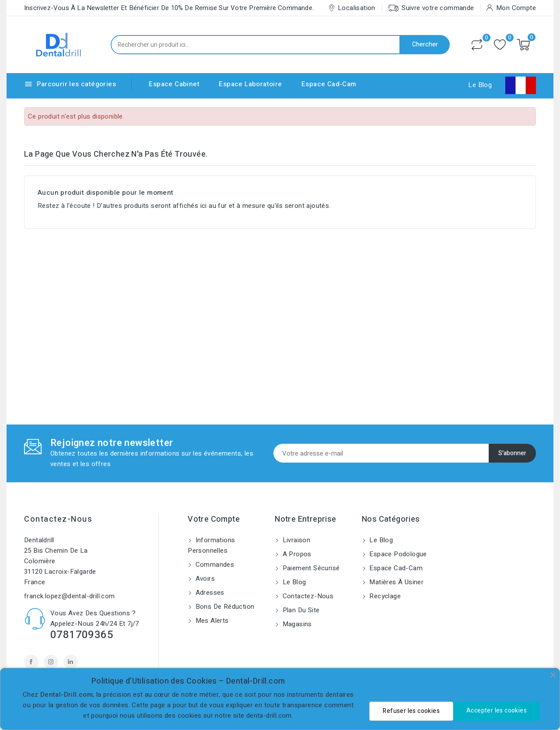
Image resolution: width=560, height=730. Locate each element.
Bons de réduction (224, 607)
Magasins (296, 624)
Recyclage (384, 596)
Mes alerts (211, 621)
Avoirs (204, 579)
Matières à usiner (395, 582)
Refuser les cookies (411, 711)
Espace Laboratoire (250, 84)
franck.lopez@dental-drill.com (70, 596)
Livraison (295, 540)
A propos (296, 554)
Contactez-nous (58, 519)
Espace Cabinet (174, 84)
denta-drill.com (269, 716)
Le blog (293, 582)
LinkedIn (71, 662)
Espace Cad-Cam (329, 84)
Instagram (51, 662)
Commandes (214, 565)
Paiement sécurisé (310, 568)
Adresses (209, 593)
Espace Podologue (397, 554)
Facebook (31, 662)
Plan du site (300, 610)
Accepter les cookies (497, 711)
